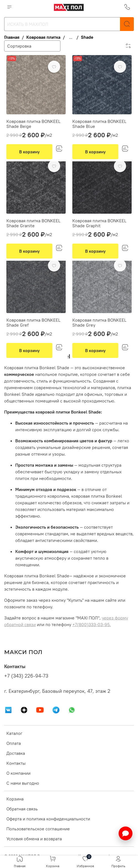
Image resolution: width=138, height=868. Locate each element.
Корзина (15, 799)
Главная (12, 37)
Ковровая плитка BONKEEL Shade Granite (33, 223)
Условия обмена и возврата (34, 839)
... (71, 37)
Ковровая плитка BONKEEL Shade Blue (99, 124)
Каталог (14, 733)
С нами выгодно (23, 783)
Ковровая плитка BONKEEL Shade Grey (99, 322)
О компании (18, 773)
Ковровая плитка (43, 37)
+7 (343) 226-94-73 (26, 676)
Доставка (16, 753)
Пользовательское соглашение (38, 829)
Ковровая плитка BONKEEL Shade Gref (33, 322)
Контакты (16, 763)
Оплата (14, 743)
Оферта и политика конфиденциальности (48, 819)
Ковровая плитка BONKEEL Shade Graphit (99, 223)
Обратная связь (22, 809)
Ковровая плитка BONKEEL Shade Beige (33, 124)
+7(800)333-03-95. (92, 624)
